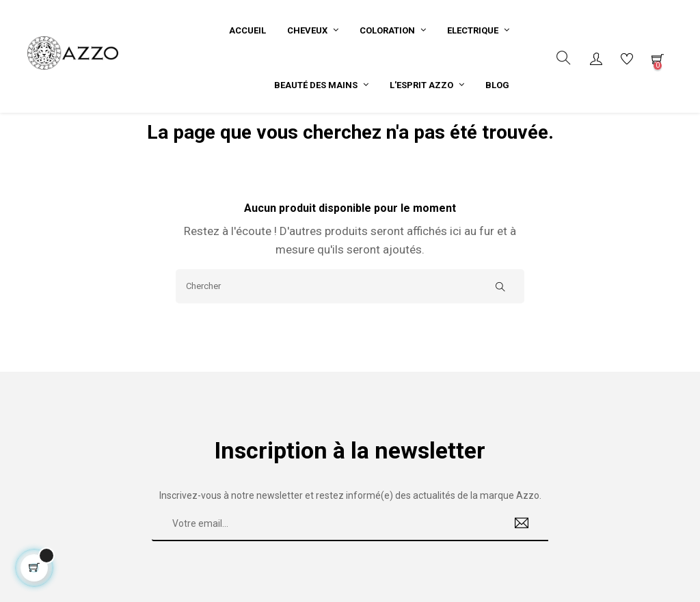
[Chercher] (350, 299)
